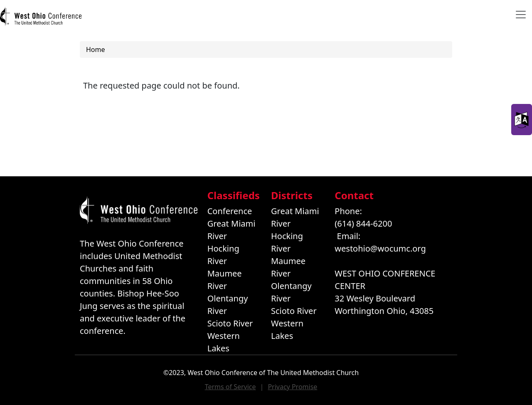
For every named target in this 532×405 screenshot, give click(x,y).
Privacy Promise (292, 387)
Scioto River (230, 323)
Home (96, 49)
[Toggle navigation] (521, 15)
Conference (230, 211)
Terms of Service (230, 387)
